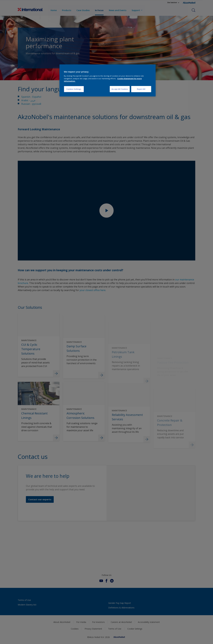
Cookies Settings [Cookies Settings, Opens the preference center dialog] (74, 89)
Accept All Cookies (120, 89)
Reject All (141, 89)
